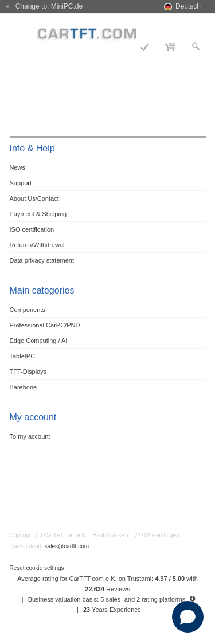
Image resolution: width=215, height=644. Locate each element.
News (18, 167)
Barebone (24, 387)
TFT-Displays (28, 372)
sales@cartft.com (67, 546)
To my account (30, 436)
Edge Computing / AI (39, 341)
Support (21, 183)
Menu (25, 32)
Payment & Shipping (38, 214)
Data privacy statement (42, 260)
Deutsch (188, 6)
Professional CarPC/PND (45, 325)
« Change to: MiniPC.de (44, 6)
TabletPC (23, 356)
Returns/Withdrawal (37, 245)
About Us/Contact (34, 198)
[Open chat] (188, 617)
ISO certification (32, 229)
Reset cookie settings (37, 568)
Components (28, 310)
